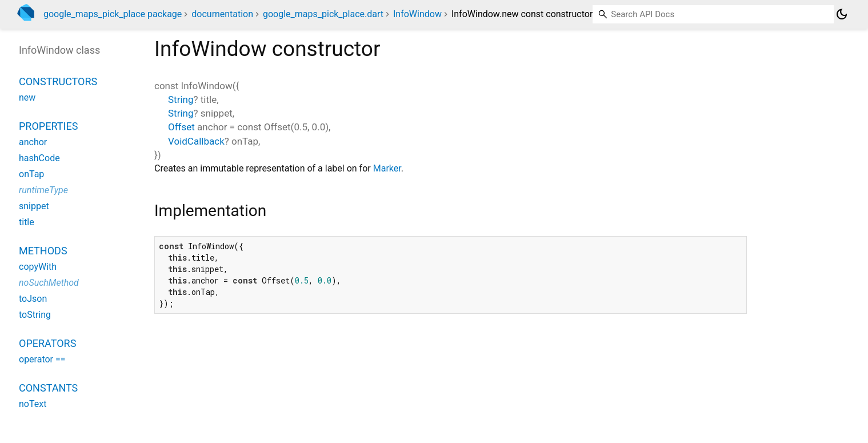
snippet (34, 206)
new (27, 97)
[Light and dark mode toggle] (842, 14)
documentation (222, 14)
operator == (42, 359)
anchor (33, 142)
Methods (43, 251)
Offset (181, 127)
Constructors (58, 81)
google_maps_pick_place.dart (323, 14)
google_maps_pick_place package (113, 14)
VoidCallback (196, 141)
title (27, 222)
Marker (387, 168)
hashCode (39, 158)
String (181, 99)
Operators (47, 343)
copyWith (38, 267)
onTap (31, 174)
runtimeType (43, 190)
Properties (48, 126)
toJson (33, 299)
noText (33, 404)
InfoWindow (417, 14)
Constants (48, 388)
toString (35, 315)
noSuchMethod (49, 283)
